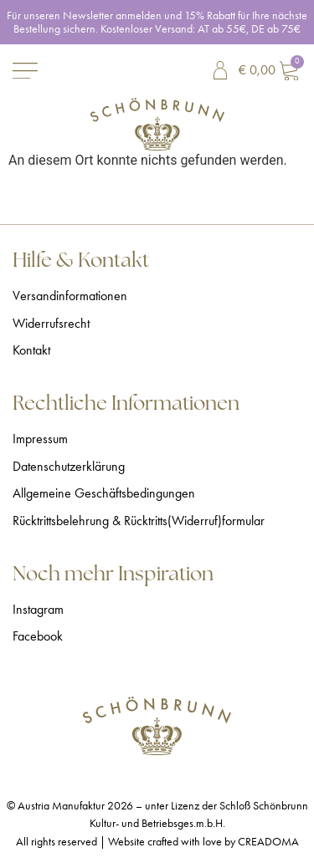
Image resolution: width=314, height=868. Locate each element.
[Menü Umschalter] (25, 71)
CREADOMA (268, 842)
